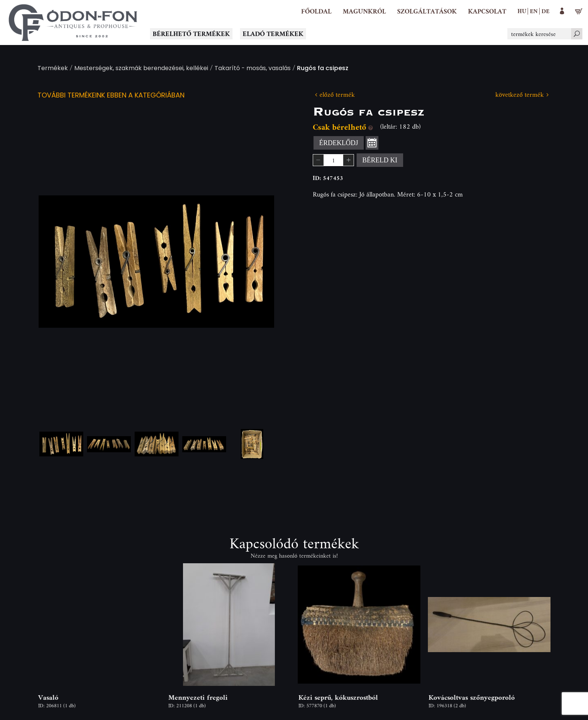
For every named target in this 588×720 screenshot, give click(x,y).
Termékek (53, 69)
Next (256, 262)
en (534, 11)
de (545, 11)
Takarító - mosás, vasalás (253, 69)
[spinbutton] (333, 160)
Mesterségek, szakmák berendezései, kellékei (141, 69)
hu (522, 11)
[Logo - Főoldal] (73, 22)
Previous (56, 262)
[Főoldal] (316, 11)
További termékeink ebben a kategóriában (111, 96)
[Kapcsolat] (487, 11)
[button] (364, 11)
